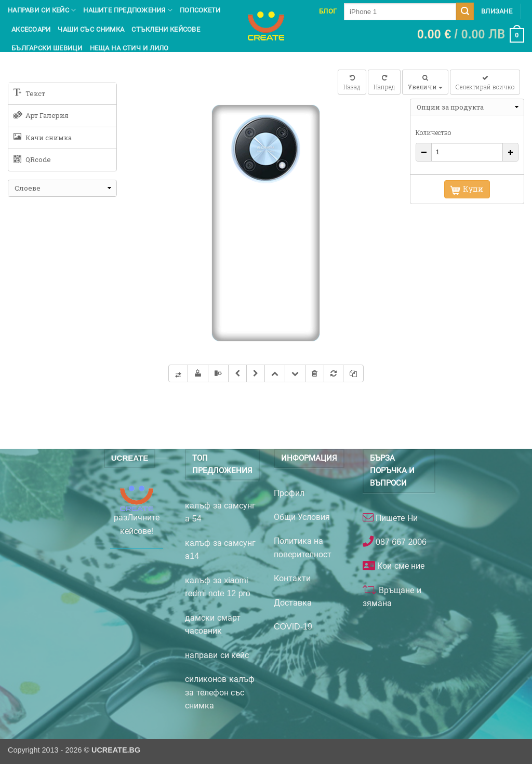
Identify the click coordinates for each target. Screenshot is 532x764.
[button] (471, 35)
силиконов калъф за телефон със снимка (220, 692)
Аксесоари (31, 29)
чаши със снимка (91, 29)
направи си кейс (217, 655)
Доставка (293, 603)
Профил (289, 493)
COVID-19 (293, 627)
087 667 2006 (400, 542)
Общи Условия (302, 517)
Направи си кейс (42, 10)
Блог (328, 11)
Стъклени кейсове (166, 29)
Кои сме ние (400, 566)
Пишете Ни (396, 518)
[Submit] (465, 11)
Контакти (292, 578)
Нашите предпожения (128, 10)
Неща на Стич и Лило (129, 48)
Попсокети (200, 10)
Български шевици (47, 48)
